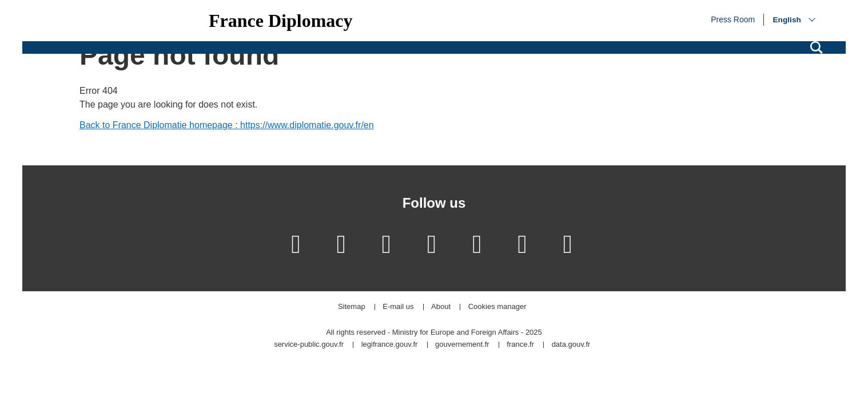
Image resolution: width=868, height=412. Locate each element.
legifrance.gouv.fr (390, 345)
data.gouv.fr (571, 345)
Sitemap (352, 307)
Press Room (733, 19)
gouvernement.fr (462, 345)
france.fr (520, 345)
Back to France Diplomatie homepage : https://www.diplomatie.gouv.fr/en (227, 125)
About (441, 307)
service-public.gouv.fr (309, 345)
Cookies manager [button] (497, 307)
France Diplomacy (281, 21)
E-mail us (398, 307)
